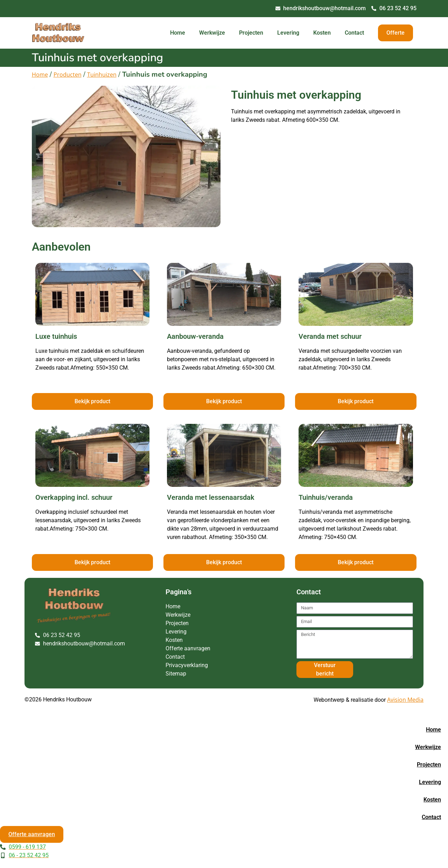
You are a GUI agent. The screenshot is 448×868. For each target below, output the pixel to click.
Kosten (322, 33)
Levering (288, 33)
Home (178, 33)
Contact (354, 33)
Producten (68, 75)
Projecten (251, 33)
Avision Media (405, 700)
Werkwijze (212, 33)
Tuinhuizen (102, 75)
